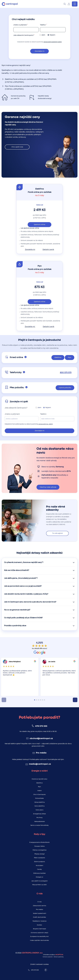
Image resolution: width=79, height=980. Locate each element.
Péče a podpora (40, 858)
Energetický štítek (39, 814)
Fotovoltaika (39, 798)
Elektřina (39, 783)
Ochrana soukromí (48, 957)
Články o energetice (40, 850)
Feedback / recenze (39, 921)
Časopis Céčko (39, 846)
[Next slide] (75, 700)
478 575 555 (41, 726)
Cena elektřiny (39, 806)
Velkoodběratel (39, 822)
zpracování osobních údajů (53, 42)
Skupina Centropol (39, 929)
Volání (39, 791)
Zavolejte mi (40, 51)
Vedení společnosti (39, 913)
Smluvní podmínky (59, 957)
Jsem (43, 35)
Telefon (43, 25)
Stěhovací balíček (39, 873)
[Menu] (75, 4)
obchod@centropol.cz (41, 739)
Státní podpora (39, 862)
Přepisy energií (39, 854)
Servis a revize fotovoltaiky (40, 825)
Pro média (41, 753)
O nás (39, 902)
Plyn (39, 787)
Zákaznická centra (39, 906)
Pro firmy (40, 818)
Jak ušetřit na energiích (40, 881)
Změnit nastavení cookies (39, 964)
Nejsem (52, 35)
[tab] (35, 700)
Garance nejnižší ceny (39, 779)
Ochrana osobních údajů (39, 933)
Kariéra (39, 925)
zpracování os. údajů (46, 424)
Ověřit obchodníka (39, 917)
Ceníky (39, 869)
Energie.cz (40, 877)
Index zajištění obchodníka (39, 940)
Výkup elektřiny (39, 802)
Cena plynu (40, 810)
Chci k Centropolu (39, 795)
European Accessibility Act (39, 936)
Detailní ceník (48, 250)
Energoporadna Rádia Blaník (39, 842)
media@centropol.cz (40, 764)
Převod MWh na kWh (39, 885)
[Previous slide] (4, 700)
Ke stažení (40, 866)
